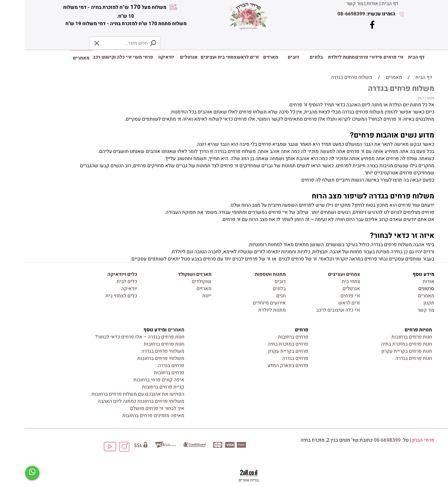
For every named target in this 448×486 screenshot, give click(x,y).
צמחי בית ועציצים (194, 57)
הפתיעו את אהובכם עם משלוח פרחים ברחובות (113, 394)
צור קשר (330, 4)
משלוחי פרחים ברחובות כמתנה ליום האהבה (116, 401)
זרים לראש (223, 57)
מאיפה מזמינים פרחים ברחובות (129, 416)
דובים (269, 57)
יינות (182, 296)
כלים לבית (102, 281)
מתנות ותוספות (246, 274)
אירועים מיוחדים (245, 303)
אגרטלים (164, 57)
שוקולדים (177, 281)
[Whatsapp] (8, 473)
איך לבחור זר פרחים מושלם (133, 408)
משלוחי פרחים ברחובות (136, 358)
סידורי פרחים (344, 57)
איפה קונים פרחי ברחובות (134, 380)
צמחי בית (326, 281)
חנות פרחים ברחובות (387, 337)
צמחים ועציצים (319, 274)
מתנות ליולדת (317, 57)
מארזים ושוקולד (170, 274)
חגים (256, 296)
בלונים (292, 57)
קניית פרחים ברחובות (139, 387)
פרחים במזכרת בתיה (263, 344)
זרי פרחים (369, 57)
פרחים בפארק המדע (263, 366)
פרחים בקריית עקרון (264, 351)
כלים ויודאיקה (98, 274)
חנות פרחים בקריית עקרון (382, 351)
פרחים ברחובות (269, 337)
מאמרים (55, 58)
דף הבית (365, 4)
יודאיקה (142, 57)
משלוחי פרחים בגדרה (138, 351)
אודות (348, 4)
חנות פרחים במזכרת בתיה (382, 344)
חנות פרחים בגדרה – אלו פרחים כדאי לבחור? (115, 337)
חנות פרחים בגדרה (389, 358)
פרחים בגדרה (271, 358)
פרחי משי (119, 57)
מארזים (244, 57)
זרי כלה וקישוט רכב (88, 57)
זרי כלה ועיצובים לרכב (314, 310)
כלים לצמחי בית (97, 296)
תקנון (404, 303)
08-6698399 (327, 14)
